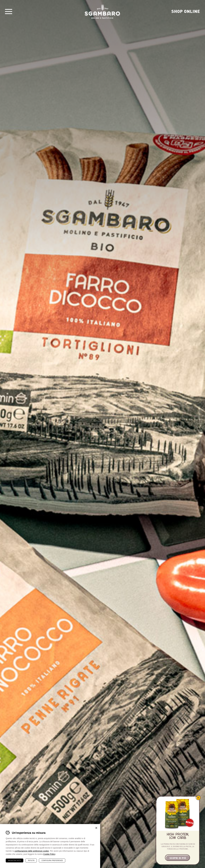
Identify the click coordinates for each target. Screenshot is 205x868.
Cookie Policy (49, 854)
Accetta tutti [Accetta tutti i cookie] (15, 860)
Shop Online (186, 11)
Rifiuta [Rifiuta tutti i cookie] (31, 860)
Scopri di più (178, 858)
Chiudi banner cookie (96, 828)
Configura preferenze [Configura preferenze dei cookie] (52, 860)
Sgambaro (103, 11)
